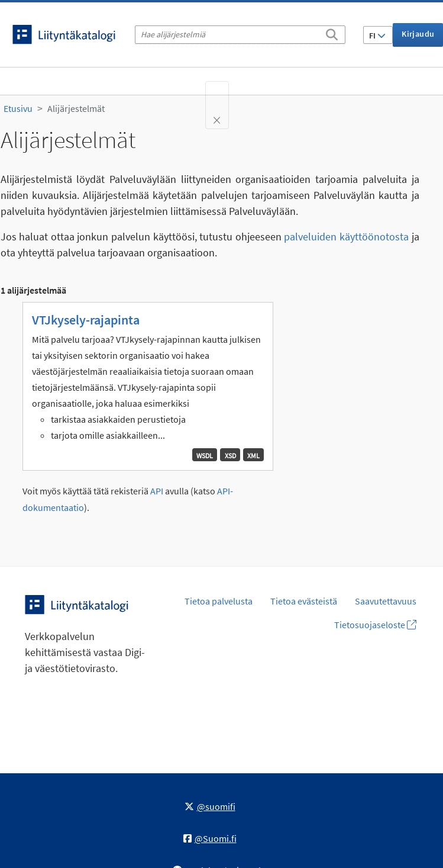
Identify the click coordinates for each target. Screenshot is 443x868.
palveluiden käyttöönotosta (346, 237)
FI (377, 36)
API (157, 491)
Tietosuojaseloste (375, 625)
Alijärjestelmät (76, 108)
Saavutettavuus (386, 601)
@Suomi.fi (210, 838)
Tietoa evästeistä (304, 601)
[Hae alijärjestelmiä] (240, 35)
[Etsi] (332, 33)
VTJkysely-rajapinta (86, 320)
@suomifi (210, 806)
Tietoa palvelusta (219, 601)
